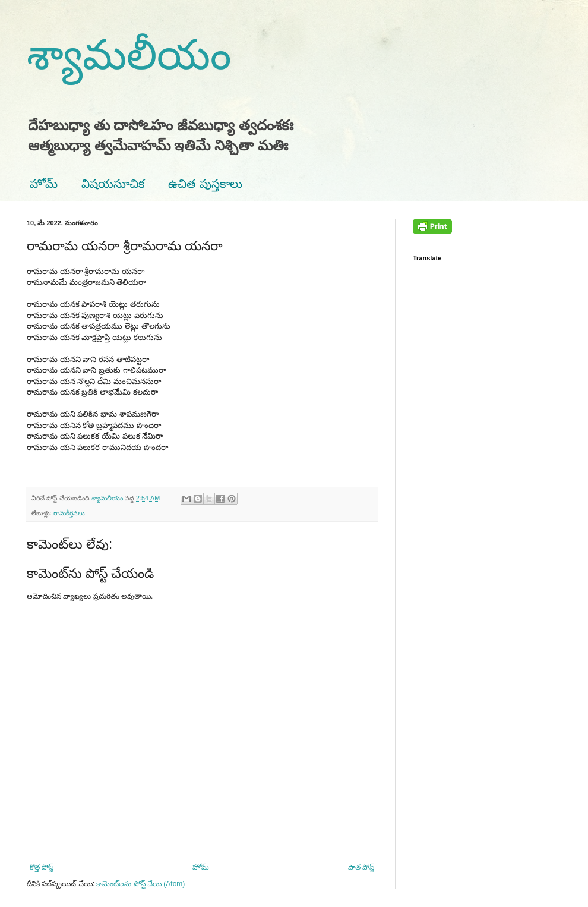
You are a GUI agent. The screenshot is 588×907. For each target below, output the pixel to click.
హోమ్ (44, 184)
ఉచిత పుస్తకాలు (205, 184)
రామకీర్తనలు (69, 513)
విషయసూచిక (113, 184)
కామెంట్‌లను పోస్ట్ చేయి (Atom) (140, 884)
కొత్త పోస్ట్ (42, 867)
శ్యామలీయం (129, 55)
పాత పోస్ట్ (361, 867)
